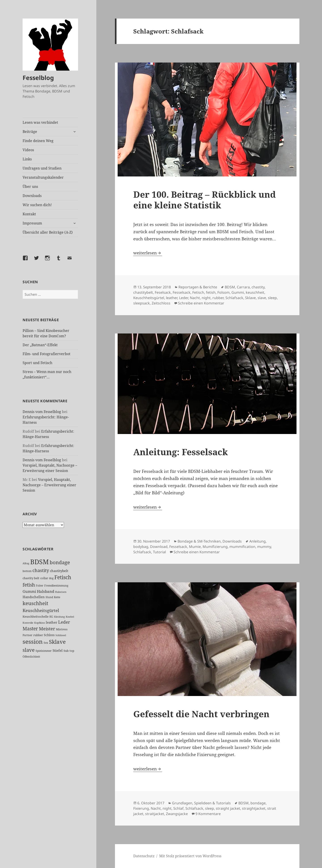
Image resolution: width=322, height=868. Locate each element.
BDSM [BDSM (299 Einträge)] (39, 562)
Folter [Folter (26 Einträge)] (40, 586)
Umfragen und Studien (42, 168)
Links (27, 159)
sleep (272, 298)
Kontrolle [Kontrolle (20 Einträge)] (28, 623)
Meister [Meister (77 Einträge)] (47, 629)
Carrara (243, 287)
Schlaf (178, 808)
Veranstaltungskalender (43, 177)
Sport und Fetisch (37, 363)
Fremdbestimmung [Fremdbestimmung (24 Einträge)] (56, 586)
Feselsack (163, 292)
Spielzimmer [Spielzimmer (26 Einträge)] (44, 651)
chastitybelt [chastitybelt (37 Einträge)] (59, 571)
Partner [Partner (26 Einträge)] (28, 635)
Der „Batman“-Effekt (40, 345)
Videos (28, 150)
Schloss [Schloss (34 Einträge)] (49, 635)
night (206, 298)
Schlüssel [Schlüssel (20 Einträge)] (61, 635)
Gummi (238, 292)
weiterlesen (148, 253)
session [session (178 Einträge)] (33, 642)
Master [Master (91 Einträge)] (30, 629)
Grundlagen (182, 803)
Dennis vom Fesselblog (42, 412)
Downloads (32, 196)
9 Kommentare (208, 814)
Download (159, 547)
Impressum (32, 223)
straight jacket (228, 808)
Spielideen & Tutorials (212, 803)
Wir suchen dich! (37, 205)
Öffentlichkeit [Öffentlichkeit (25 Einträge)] (31, 657)
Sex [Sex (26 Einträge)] (46, 643)
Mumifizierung (215, 547)
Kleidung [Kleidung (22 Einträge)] (59, 617)
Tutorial (159, 552)
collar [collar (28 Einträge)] (44, 578)
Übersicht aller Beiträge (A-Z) (48, 232)
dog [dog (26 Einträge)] (51, 578)
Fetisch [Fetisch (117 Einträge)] (63, 577)
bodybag (141, 547)
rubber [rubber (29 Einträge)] (38, 635)
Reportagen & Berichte (198, 287)
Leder (184, 298)
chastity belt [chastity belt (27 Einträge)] (31, 578)
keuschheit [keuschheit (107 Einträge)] (35, 603)
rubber (218, 298)
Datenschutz (144, 856)
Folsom (223, 292)
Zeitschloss (161, 303)
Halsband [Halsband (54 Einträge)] (46, 591)
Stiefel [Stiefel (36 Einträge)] (58, 650)
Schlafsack (234, 298)
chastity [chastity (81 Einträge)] (41, 570)
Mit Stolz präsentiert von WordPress (190, 856)
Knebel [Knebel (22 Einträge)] (70, 617)
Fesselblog (38, 78)
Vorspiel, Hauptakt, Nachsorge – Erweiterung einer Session (49, 485)
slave (262, 298)
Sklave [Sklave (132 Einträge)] (57, 642)
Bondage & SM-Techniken (199, 541)
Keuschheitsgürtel (149, 298)
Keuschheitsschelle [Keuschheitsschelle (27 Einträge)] (36, 616)
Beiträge (30, 132)
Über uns (30, 187)
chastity (258, 287)
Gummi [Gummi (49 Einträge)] (29, 591)
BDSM (230, 287)
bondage (258, 803)
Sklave (250, 298)
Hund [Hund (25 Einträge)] (49, 597)
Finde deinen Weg (38, 141)
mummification (242, 547)
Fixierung (141, 808)
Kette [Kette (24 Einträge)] (57, 597)
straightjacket (254, 808)
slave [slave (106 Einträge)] (29, 650)
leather (172, 298)
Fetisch (198, 292)
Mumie (195, 547)
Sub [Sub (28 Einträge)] (66, 651)
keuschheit (255, 292)
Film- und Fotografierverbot (47, 354)
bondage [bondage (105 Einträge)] (60, 562)
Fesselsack (182, 292)
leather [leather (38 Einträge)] (52, 622)
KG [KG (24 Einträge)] (51, 617)
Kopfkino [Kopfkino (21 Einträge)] (40, 623)
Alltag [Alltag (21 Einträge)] (26, 563)
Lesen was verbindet (40, 122)
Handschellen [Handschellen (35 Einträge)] (34, 597)
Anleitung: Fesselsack (181, 452)
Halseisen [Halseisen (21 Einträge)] (61, 592)
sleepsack (142, 303)
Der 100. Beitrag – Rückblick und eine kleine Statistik (204, 200)
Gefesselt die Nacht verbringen (201, 714)
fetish (211, 292)
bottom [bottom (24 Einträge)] (27, 571)
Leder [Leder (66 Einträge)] (64, 622)
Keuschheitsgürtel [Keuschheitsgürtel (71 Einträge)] (41, 610)
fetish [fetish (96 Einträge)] (29, 585)
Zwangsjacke (177, 814)
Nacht (195, 298)
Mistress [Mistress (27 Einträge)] (62, 629)
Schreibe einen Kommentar (201, 303)
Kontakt (29, 214)
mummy (264, 547)
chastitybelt (143, 292)
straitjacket (155, 814)
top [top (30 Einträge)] (72, 651)
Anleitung (257, 541)
